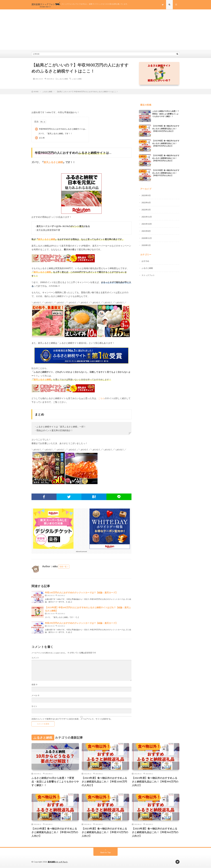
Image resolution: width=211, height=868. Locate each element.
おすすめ (145, 260)
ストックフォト (148, 274)
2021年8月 (146, 230)
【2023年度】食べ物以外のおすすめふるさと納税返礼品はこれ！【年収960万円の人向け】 (155, 832)
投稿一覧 (63, 567)
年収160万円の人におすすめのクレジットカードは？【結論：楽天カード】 (81, 592)
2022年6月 (146, 202)
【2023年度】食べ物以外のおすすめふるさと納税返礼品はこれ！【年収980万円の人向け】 (166, 158)
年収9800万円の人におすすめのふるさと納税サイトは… (61, 129)
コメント (35, 658)
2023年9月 (146, 195)
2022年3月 (146, 209)
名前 (35, 685)
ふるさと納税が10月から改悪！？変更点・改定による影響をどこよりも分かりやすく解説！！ (166, 114)
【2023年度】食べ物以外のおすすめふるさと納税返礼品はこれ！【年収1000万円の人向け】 (166, 128)
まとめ (40, 138)
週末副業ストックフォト (58, 862)
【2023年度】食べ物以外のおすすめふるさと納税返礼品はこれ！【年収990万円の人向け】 (166, 143)
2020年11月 (147, 237)
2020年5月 (146, 244)
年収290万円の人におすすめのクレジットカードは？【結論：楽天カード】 (81, 623)
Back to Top (106, 852)
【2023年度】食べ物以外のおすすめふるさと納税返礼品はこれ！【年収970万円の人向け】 (166, 173)
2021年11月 (147, 216)
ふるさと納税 (63, 79)
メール (35, 695)
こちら (101, 398)
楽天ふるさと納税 (47, 239)
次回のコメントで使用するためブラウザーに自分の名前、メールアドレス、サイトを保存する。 (72, 719)
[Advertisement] (105, 30)
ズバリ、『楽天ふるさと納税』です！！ (55, 133)
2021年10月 (147, 223)
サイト (34, 706)
